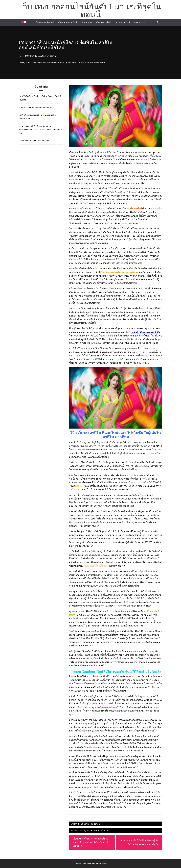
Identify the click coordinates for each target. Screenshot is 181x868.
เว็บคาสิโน (106, 831)
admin (53, 56)
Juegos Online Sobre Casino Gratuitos (35, 107)
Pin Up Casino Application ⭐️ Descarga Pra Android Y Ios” (38, 117)
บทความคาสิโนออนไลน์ (91, 824)
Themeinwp (101, 864)
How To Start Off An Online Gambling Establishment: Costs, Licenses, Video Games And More (40, 129)
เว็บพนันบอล (87, 22)
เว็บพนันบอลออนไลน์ (68, 22)
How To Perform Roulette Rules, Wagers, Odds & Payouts (40, 98)
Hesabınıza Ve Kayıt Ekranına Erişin (34, 141)
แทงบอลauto (140, 22)
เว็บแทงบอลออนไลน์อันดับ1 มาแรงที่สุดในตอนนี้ (90, 11)
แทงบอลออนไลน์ (122, 22)
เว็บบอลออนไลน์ (103, 22)
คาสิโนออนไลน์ (93, 831)
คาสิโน (82, 831)
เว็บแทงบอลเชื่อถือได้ (45, 22)
